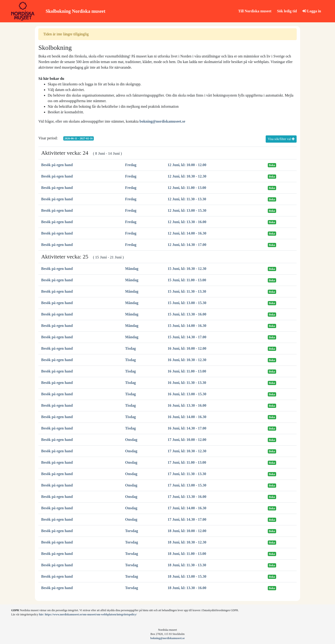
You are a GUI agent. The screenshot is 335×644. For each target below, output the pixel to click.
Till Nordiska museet (255, 11)
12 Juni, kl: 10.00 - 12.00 (187, 165)
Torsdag (132, 531)
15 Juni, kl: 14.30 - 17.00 (187, 337)
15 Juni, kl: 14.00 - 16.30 (187, 326)
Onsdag (131, 440)
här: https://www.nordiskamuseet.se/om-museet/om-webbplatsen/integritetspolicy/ (88, 614)
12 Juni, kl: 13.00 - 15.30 (187, 210)
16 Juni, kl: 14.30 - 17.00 (187, 428)
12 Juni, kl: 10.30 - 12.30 (187, 176)
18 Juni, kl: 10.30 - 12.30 (187, 542)
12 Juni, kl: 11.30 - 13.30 (187, 199)
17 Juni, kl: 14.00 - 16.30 (187, 508)
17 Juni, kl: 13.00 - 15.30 (187, 485)
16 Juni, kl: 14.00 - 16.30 (187, 417)
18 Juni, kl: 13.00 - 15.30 (187, 576)
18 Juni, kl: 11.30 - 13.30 (187, 565)
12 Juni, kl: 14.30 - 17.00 (187, 245)
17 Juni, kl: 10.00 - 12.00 (187, 440)
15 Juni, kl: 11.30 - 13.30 (187, 291)
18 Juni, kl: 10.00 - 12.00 (187, 531)
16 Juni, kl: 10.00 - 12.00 (187, 348)
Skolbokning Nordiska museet (75, 11)
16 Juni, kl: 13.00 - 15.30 (187, 394)
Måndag (132, 269)
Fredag (131, 165)
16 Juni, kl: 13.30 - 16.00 (187, 405)
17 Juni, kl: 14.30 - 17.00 (187, 519)
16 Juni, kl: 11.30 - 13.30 (187, 383)
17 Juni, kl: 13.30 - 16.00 (187, 497)
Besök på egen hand (57, 165)
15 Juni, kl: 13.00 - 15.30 (187, 303)
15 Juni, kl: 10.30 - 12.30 (187, 269)
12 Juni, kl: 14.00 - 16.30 (187, 233)
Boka (272, 165)
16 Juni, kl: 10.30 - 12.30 (187, 360)
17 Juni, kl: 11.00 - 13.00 (187, 462)
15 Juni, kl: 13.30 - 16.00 (187, 314)
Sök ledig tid (287, 11)
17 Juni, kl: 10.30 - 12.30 (187, 451)
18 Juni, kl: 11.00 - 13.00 (187, 554)
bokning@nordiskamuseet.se (162, 121)
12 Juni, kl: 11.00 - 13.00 (187, 188)
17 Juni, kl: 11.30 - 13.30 (187, 474)
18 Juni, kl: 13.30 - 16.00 (187, 588)
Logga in (312, 11)
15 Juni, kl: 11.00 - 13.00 (187, 280)
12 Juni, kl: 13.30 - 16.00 (187, 222)
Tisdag (131, 348)
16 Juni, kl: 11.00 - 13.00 (187, 371)
